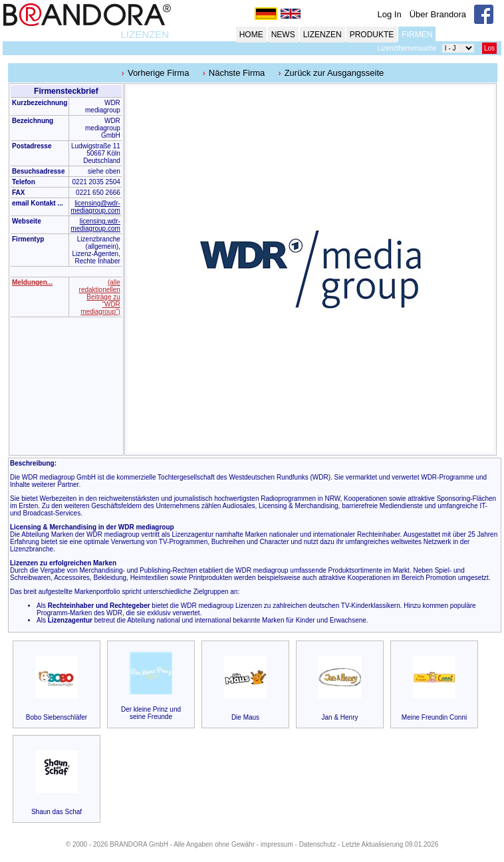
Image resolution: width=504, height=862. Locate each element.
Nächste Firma (237, 73)
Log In (390, 14)
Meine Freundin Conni (434, 717)
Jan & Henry (339, 717)
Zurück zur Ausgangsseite (334, 73)
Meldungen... (32, 282)
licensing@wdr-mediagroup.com (95, 207)
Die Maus (245, 717)
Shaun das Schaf (57, 812)
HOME (251, 35)
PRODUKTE (372, 35)
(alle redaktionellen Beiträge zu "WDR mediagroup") (100, 297)
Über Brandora (438, 14)
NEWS (283, 35)
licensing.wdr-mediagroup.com (95, 225)
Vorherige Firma (158, 73)
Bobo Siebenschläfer (57, 717)
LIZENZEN (145, 34)
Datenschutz (318, 844)
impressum (277, 844)
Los (489, 48)
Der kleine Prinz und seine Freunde (151, 713)
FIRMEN (417, 35)
